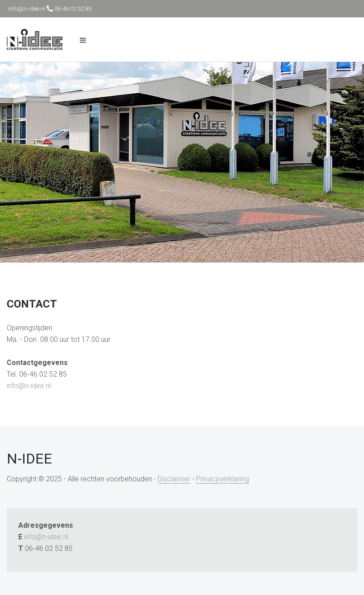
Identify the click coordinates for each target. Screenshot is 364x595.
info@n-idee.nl (29, 386)
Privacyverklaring (223, 479)
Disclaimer (174, 479)
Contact (32, 304)
